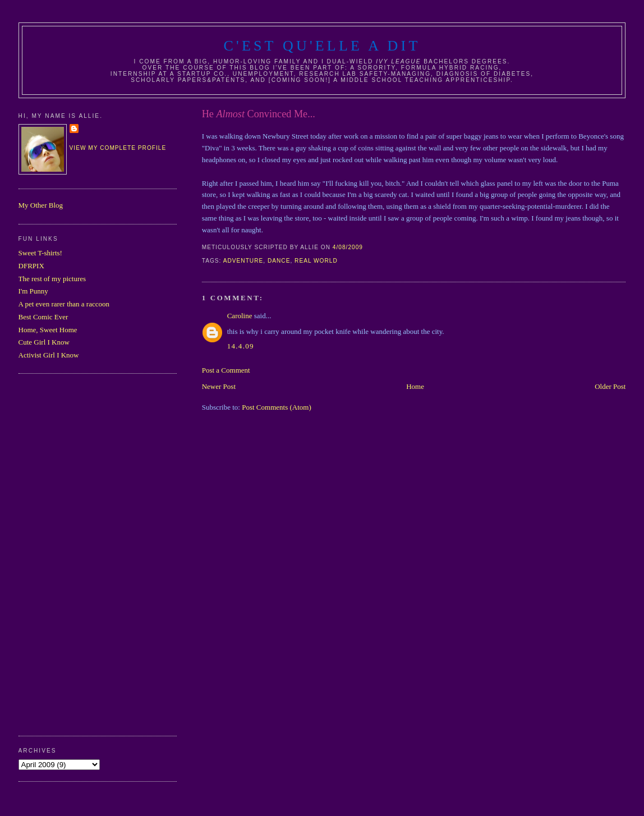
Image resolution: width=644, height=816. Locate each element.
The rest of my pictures (52, 279)
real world (316, 261)
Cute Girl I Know (44, 342)
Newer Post (219, 386)
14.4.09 (241, 346)
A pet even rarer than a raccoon (64, 304)
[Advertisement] (63, 553)
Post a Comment (226, 370)
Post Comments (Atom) (277, 407)
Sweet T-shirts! (40, 253)
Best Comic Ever (43, 317)
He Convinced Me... (259, 114)
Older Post (610, 386)
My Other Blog (41, 205)
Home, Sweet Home (48, 330)
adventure (243, 261)
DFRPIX (31, 266)
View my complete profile (118, 148)
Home (415, 386)
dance (279, 261)
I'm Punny (33, 291)
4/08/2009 (348, 247)
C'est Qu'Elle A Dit (322, 46)
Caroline (240, 316)
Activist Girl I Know (49, 355)
